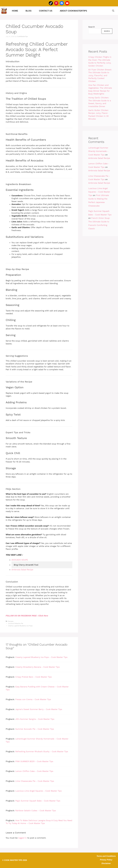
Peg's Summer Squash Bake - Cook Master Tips (38, 801)
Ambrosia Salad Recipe (99, 158)
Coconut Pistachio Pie (16, 623)
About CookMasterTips (73, 11)
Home (15, 11)
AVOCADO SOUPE (20, 560)
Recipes (11, 621)
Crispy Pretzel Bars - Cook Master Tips (34, 677)
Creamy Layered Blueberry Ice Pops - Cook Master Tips (41, 657)
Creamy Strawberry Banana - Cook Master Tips (38, 667)
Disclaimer (106, 863)
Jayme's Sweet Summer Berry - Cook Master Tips (39, 709)
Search (92, 27)
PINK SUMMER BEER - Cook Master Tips (34, 761)
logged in (22, 838)
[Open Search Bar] (113, 11)
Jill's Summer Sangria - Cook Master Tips (35, 719)
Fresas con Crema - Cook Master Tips (33, 699)
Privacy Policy (106, 860)
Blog (28, 11)
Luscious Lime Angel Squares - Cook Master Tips (38, 791)
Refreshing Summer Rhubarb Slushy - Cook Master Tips (42, 752)
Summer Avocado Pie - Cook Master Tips (35, 729)
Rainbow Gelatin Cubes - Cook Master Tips (36, 811)
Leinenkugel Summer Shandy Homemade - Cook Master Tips (98, 151)
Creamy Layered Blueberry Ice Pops (20, 626)
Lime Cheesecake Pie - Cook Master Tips (35, 781)
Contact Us (46, 11)
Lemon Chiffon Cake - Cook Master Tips (34, 771)
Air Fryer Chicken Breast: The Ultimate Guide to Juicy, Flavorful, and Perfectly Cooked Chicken (100, 75)
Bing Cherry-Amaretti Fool (26, 565)
